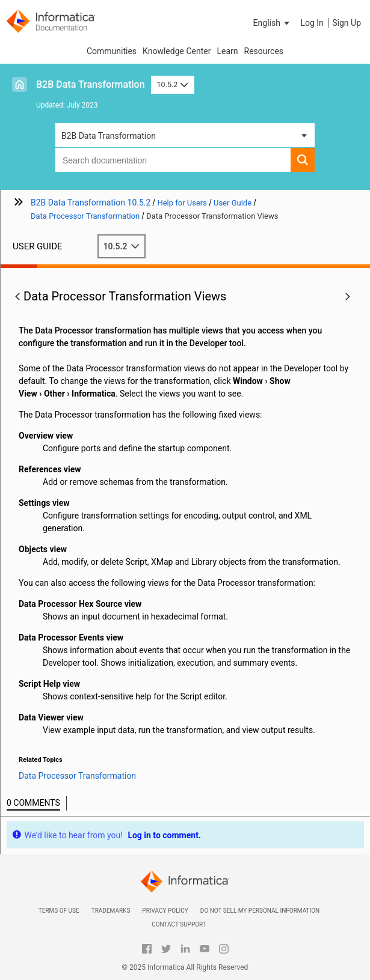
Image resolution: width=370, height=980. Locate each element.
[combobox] (173, 160)
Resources (264, 51)
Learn (227, 51)
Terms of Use (59, 911)
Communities (112, 51)
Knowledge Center (177, 51)
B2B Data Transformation (91, 84)
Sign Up (347, 23)
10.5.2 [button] (173, 84)
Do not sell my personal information (260, 911)
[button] (273, 23)
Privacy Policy (165, 911)
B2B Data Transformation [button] (109, 136)
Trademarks (111, 911)
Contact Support (179, 924)
